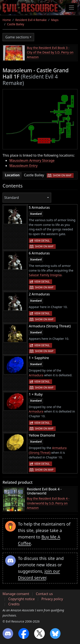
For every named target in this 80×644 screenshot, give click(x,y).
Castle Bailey (16, 24)
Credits (14, 604)
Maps (55, 20)
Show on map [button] (62, 175)
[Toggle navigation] (71, 8)
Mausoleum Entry (23, 166)
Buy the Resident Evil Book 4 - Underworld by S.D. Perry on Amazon (48, 503)
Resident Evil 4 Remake (31, 20)
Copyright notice (22, 599)
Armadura (36, 375)
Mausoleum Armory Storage (32, 160)
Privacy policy (52, 599)
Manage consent (16, 594)
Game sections (17, 37)
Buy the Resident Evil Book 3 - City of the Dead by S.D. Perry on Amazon (50, 52)
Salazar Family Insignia (45, 275)
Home (7, 20)
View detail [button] (42, 241)
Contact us (44, 594)
